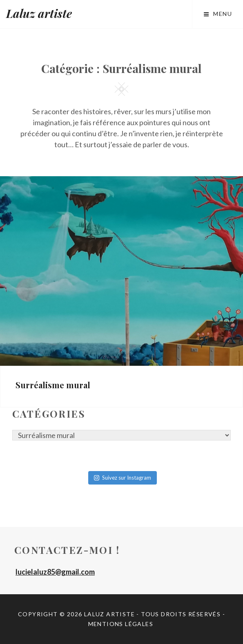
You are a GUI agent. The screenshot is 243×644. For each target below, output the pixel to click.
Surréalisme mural (53, 385)
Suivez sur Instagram (123, 478)
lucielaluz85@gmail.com (55, 572)
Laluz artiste (39, 13)
